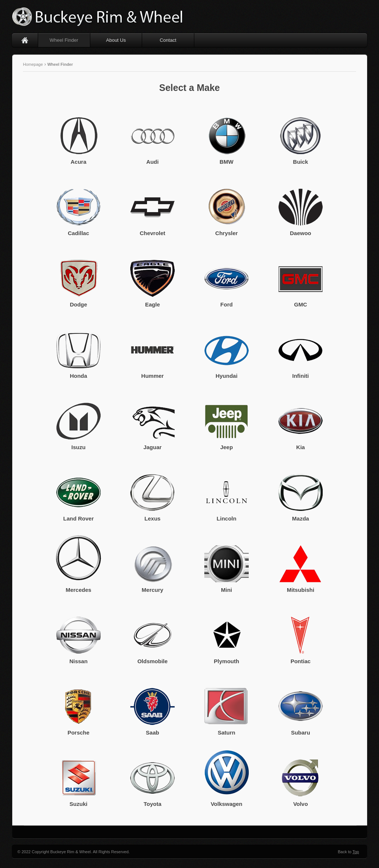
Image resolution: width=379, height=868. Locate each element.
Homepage (33, 64)
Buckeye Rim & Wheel (99, 17)
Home (25, 40)
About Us (116, 40)
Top (356, 852)
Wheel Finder (64, 40)
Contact (168, 40)
